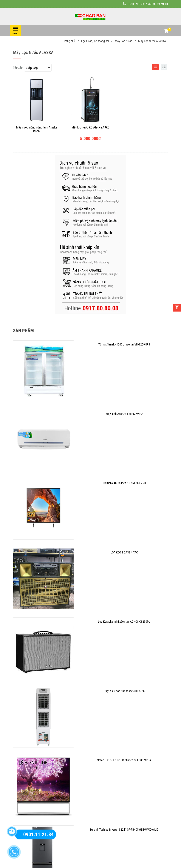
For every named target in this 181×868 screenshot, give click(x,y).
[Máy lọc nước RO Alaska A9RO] (90, 129)
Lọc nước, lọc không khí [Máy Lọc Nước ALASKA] (97, 41)
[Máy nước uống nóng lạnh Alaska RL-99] (37, 129)
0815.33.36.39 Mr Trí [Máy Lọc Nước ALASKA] (155, 4)
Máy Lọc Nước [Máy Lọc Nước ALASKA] (125, 41)
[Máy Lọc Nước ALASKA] (91, 17)
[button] (166, 32)
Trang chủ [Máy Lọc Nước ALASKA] (71, 41)
